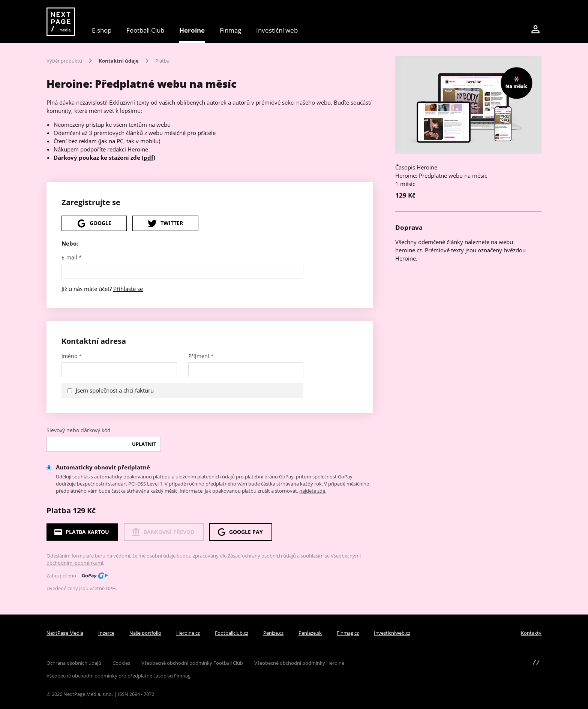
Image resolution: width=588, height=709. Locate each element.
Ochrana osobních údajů (74, 663)
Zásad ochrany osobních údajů (262, 556)
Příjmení (201, 356)
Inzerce (106, 633)
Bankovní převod (163, 532)
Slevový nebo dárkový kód (79, 430)
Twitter (165, 223)
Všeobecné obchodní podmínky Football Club (192, 663)
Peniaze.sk (310, 633)
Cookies (121, 663)
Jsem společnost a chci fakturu (115, 390)
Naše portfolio (145, 633)
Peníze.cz (273, 633)
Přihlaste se (128, 289)
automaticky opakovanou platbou (132, 477)
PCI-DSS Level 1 (145, 484)
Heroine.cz (188, 633)
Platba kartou (81, 532)
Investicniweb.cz (392, 633)
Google (94, 223)
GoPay (286, 477)
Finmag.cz (348, 633)
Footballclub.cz (232, 633)
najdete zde (312, 491)
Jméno (72, 356)
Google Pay (240, 532)
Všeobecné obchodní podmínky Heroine (299, 663)
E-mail (72, 258)
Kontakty (531, 633)
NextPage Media (65, 633)
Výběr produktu (64, 61)
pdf (148, 157)
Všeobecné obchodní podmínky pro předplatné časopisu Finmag (118, 676)
